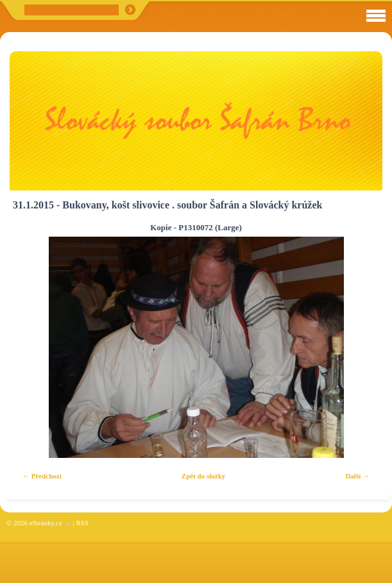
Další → (357, 476)
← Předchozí (42, 476)
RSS (82, 523)
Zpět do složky (203, 476)
